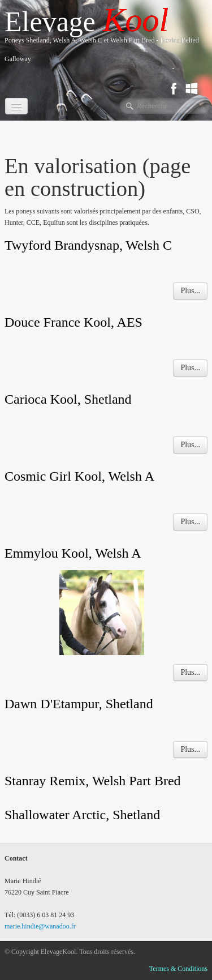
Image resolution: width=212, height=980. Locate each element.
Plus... (190, 291)
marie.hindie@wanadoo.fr (40, 926)
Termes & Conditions (178, 969)
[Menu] (16, 106)
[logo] (108, 39)
